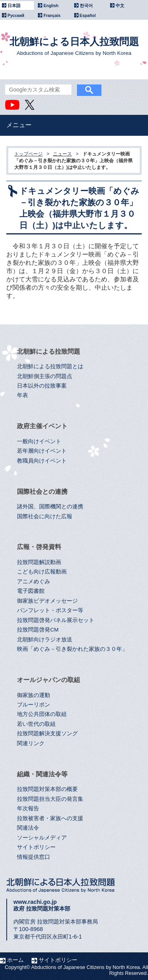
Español (88, 15)
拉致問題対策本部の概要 (47, 789)
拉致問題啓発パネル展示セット (56, 620)
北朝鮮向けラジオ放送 (45, 640)
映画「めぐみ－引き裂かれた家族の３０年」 (72, 649)
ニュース (62, 154)
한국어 (86, 6)
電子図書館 (31, 591)
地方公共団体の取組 (42, 714)
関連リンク (31, 743)
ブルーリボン (34, 705)
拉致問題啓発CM (38, 630)
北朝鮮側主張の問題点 (45, 376)
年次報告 (28, 809)
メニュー (19, 125)
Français (52, 15)
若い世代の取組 (36, 724)
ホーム (15, 960)
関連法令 (28, 828)
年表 (22, 395)
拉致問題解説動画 (39, 562)
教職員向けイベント (42, 461)
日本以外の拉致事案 (42, 386)
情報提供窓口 (34, 857)
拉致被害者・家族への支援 (50, 818)
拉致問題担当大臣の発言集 (50, 799)
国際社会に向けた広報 (45, 516)
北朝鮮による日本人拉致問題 (74, 46)
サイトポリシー (36, 847)
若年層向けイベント (42, 451)
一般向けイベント (39, 441)
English (51, 6)
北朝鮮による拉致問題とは (50, 366)
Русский (16, 15)
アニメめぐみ (34, 582)
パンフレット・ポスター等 (50, 610)
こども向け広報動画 (42, 572)
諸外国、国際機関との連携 (50, 507)
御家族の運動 (34, 695)
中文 (120, 6)
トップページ (28, 154)
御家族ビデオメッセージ (47, 601)
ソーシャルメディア (42, 838)
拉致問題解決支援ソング (47, 734)
